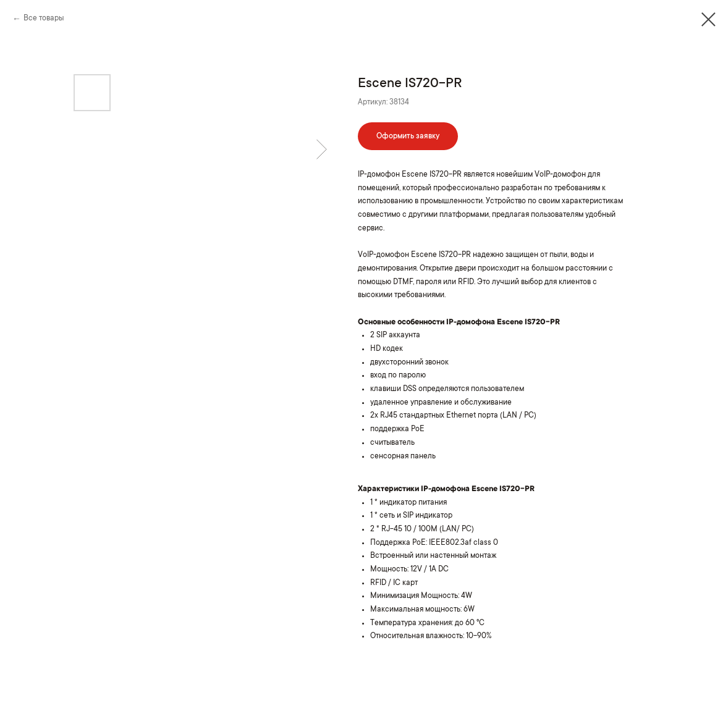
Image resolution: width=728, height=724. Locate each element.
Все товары (44, 19)
